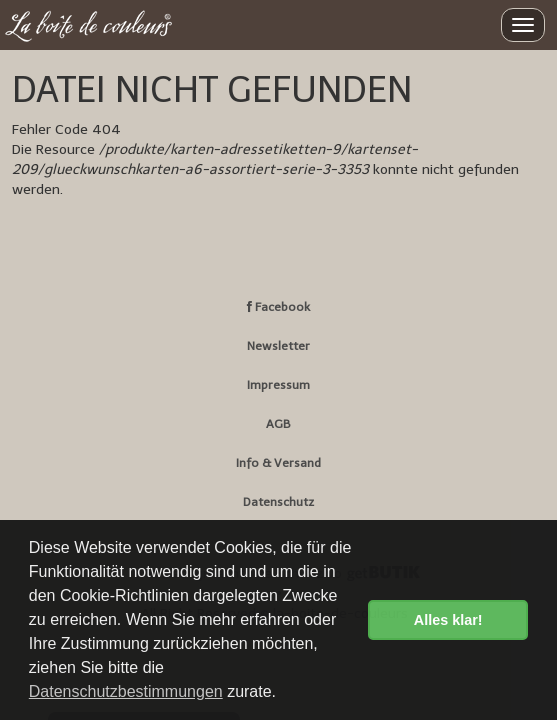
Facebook (278, 307)
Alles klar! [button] (448, 620)
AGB (278, 424)
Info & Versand (278, 463)
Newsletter (278, 346)
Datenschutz (278, 502)
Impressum (278, 385)
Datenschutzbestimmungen (126, 691)
